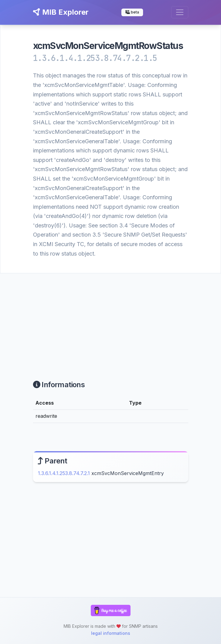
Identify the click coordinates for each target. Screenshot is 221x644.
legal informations (111, 633)
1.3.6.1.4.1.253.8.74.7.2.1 (64, 473)
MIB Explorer (61, 12)
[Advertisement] (111, 319)
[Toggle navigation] (180, 12)
